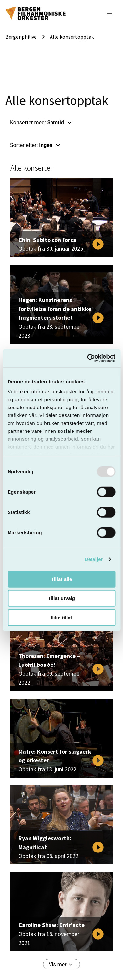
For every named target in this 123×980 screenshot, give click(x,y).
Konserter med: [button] (42, 123)
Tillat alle (62, 579)
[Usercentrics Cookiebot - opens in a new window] (88, 358)
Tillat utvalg (61, 598)
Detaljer (94, 559)
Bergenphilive (21, 37)
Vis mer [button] (61, 964)
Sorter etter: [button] (36, 145)
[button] (109, 14)
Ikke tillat (61, 617)
